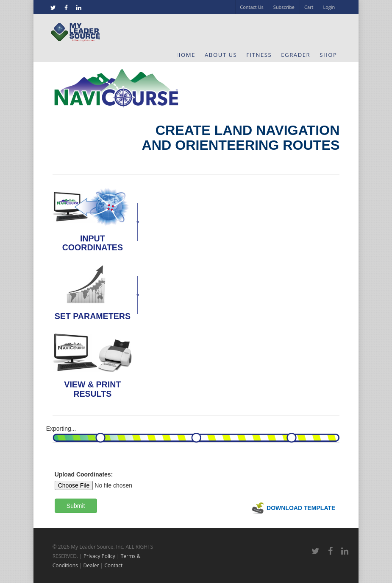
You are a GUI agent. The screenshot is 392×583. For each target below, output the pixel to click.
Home (186, 55)
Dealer (91, 565)
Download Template (293, 508)
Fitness (259, 55)
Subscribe (284, 7)
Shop (328, 55)
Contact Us (252, 7)
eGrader (296, 55)
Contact (113, 565)
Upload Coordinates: (84, 474)
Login (329, 7)
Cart (309, 7)
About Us (221, 55)
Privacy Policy (99, 556)
